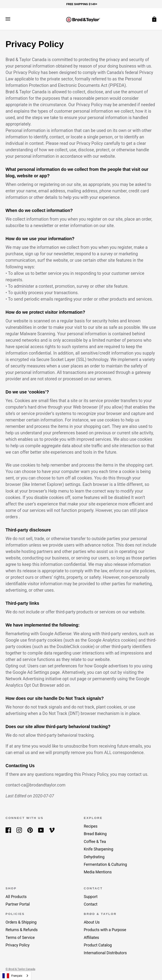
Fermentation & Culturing (105, 864)
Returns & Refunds (22, 930)
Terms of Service (20, 938)
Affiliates (91, 938)
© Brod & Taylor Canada (20, 969)
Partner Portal (18, 904)
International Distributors (105, 953)
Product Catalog (98, 945)
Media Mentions (98, 872)
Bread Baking (95, 834)
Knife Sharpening (99, 849)
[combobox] (16, 976)
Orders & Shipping (21, 922)
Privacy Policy (18, 945)
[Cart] (154, 19)
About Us (92, 922)
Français (12, 976)
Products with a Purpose (105, 930)
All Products (16, 897)
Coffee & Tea (95, 842)
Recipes (91, 826)
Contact (91, 904)
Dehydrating (94, 857)
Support (91, 897)
